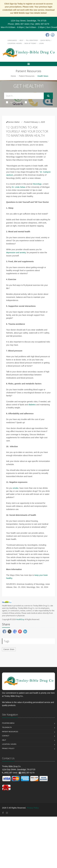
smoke (16, 488)
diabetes (32, 405)
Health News (14, 102)
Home (13, 76)
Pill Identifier (32, 40)
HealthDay (20, 619)
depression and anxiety (16, 253)
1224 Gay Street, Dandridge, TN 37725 (29, 21)
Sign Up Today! (30, 43)
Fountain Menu (8, 723)
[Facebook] (47, 35)
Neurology (37, 184)
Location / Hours (15, 43)
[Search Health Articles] (24, 96)
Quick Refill (45, 40)
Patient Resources (27, 76)
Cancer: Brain (9, 649)
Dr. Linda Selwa (18, 187)
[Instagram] (53, 35)
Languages (12, 40)
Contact (6, 736)
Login (41, 43)
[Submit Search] (48, 96)
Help (21, 40)
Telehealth (7, 727)
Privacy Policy (8, 748)
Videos (30, 102)
